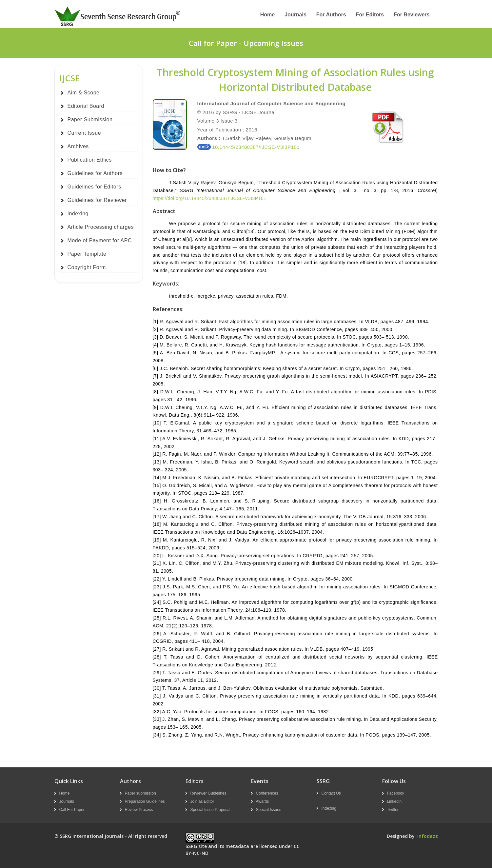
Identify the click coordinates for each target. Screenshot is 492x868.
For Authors (331, 15)
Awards (263, 801)
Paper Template (87, 254)
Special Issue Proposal (210, 810)
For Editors (370, 15)
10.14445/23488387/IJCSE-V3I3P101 (249, 147)
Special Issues (269, 810)
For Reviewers (412, 15)
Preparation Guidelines (145, 801)
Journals (295, 15)
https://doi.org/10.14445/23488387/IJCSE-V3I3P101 (210, 198)
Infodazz (428, 836)
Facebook (396, 793)
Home (267, 15)
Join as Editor (202, 801)
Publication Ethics (90, 160)
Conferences (267, 793)
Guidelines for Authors (95, 173)
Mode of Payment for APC (100, 240)
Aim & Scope (84, 93)
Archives (78, 146)
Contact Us (331, 793)
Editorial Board (86, 106)
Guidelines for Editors (94, 187)
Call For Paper (72, 810)
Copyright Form (87, 267)
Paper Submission (90, 119)
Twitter (393, 810)
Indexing (78, 214)
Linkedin (394, 801)
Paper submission (140, 793)
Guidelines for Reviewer (97, 200)
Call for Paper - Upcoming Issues (246, 43)
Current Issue (84, 133)
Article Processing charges (101, 227)
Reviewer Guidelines (208, 793)
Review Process (139, 810)
